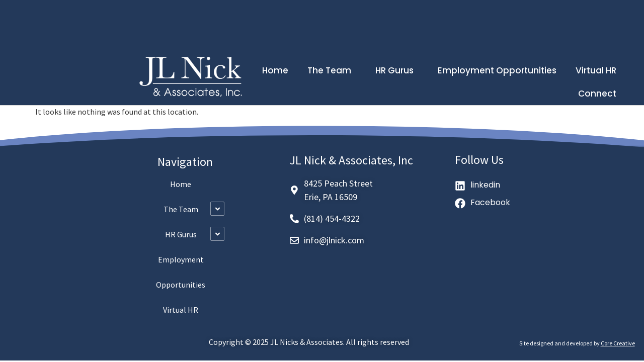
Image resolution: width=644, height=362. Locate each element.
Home (275, 70)
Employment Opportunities (497, 70)
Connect (597, 94)
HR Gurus (397, 70)
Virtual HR (596, 70)
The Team (332, 70)
